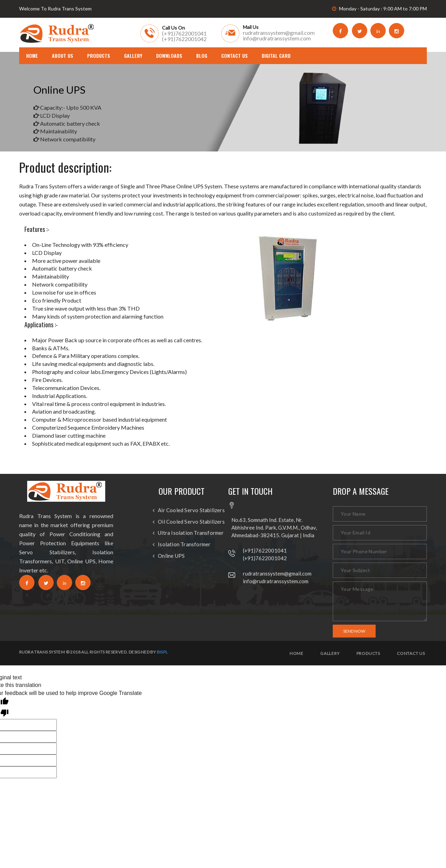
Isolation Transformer (184, 544)
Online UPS (171, 556)
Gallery (133, 56)
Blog (202, 56)
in (378, 31)
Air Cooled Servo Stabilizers (191, 510)
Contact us (411, 654)
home (32, 56)
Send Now (354, 631)
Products (99, 56)
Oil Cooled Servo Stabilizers (191, 522)
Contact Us (234, 56)
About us (63, 56)
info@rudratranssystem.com (276, 581)
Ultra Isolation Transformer (191, 533)
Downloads (169, 56)
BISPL (162, 652)
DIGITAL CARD (276, 56)
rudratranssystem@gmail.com (277, 573)
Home (297, 654)
